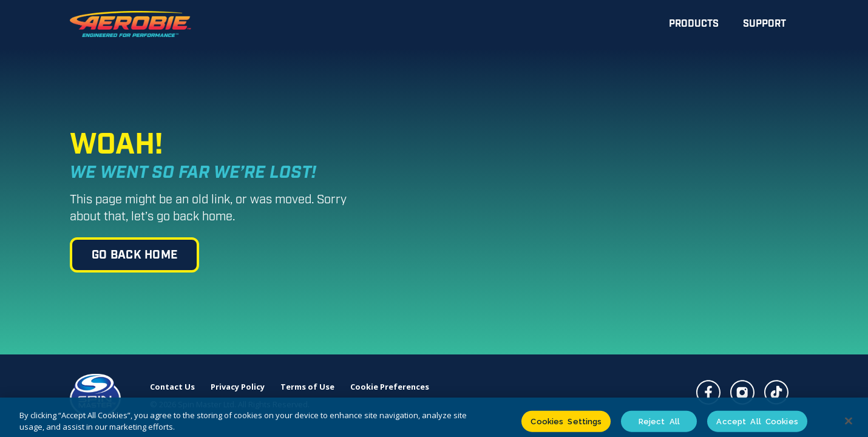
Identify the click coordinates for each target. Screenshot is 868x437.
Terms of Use (307, 387)
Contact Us (172, 387)
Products (694, 24)
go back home (134, 255)
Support (765, 24)
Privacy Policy (238, 387)
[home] (131, 24)
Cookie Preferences (390, 387)
